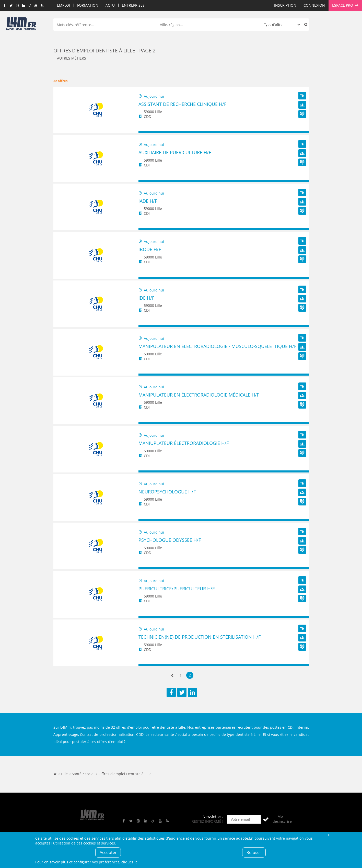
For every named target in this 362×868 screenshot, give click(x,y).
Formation (88, 5)
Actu (110, 5)
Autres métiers (72, 58)
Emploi (63, 5)
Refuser (254, 852)
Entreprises (133, 5)
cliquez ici (130, 862)
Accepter (108, 852)
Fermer (329, 835)
